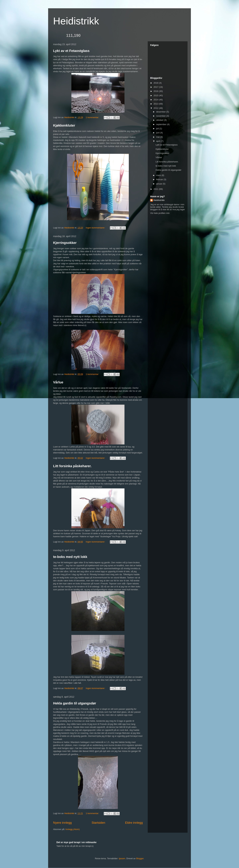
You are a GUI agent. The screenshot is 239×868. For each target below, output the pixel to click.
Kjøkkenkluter (64, 125)
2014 (156, 100)
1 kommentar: (93, 117)
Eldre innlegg (134, 823)
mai (158, 137)
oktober (160, 120)
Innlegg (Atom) (72, 829)
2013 (156, 104)
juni (158, 133)
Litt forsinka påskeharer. (72, 466)
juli (158, 128)
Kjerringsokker (65, 243)
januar (159, 184)
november (161, 116)
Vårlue (58, 382)
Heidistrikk (76, 21)
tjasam (122, 858)
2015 (156, 95)
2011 (156, 189)
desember (161, 112)
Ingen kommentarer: (96, 228)
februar (160, 179)
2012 (156, 108)
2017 (156, 87)
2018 (156, 83)
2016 (156, 91)
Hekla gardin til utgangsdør (75, 703)
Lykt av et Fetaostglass (71, 51)
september (162, 124)
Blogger (140, 858)
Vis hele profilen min (160, 213)
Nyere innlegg (62, 823)
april (159, 141)
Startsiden (98, 823)
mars (159, 175)
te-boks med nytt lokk (70, 557)
